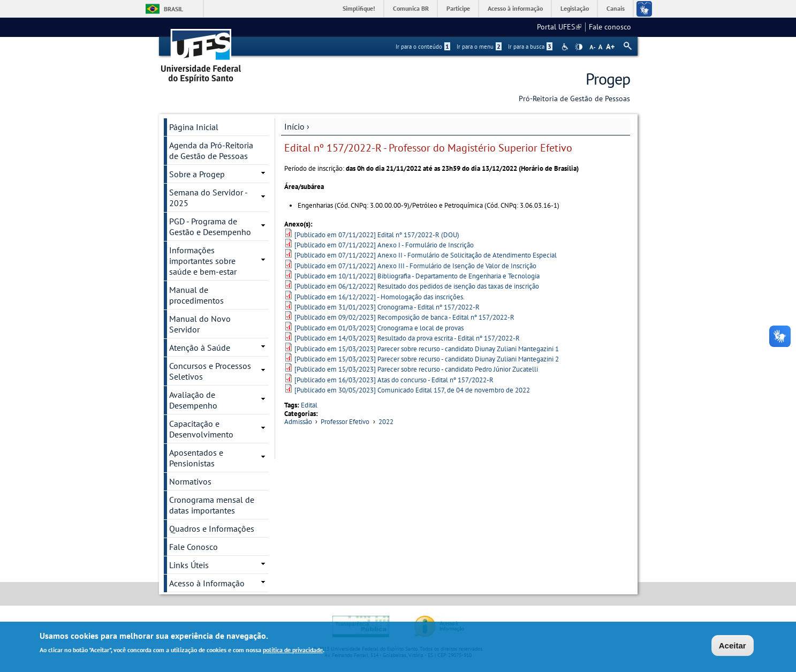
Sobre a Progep (197, 174)
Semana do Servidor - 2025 (209, 198)
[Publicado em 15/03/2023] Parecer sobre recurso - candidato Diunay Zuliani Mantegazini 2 (427, 359)
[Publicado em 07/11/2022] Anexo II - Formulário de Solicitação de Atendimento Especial (426, 255)
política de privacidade (293, 651)
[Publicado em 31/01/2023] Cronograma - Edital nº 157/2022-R (387, 307)
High (579, 47)
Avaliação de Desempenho (193, 400)
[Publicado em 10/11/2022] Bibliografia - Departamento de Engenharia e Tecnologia (417, 276)
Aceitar (733, 646)
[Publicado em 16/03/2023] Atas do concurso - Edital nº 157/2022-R (394, 380)
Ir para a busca (530, 47)
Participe (458, 8)
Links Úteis (189, 565)
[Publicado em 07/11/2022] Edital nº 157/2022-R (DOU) (377, 235)
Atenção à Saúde (200, 348)
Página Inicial (194, 127)
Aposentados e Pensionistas (196, 458)
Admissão (298, 422)
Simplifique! (359, 8)
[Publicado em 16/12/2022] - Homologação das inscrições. (380, 297)
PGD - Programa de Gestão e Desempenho (210, 226)
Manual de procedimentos (196, 295)
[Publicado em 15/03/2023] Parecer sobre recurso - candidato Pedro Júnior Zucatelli (416, 369)
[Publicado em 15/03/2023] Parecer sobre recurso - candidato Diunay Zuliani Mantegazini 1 (427, 349)
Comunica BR (411, 8)
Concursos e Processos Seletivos (210, 371)
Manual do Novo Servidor (200, 324)
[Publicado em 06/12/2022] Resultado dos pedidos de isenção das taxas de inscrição (417, 286)
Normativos (190, 481)
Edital (309, 405)
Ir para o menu (479, 47)
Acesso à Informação (207, 583)
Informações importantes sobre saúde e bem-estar (203, 261)
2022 (386, 422)
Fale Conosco (194, 547)
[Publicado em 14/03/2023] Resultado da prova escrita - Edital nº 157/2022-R (407, 338)
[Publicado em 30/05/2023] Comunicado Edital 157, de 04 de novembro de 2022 (412, 390)
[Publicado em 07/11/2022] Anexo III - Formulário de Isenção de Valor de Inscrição (415, 266)
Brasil (173, 9)
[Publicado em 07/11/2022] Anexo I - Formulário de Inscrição (384, 245)
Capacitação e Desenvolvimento (201, 429)
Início (294, 126)
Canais (616, 8)
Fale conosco (610, 27)
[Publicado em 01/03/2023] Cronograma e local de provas (379, 328)
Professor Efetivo (345, 422)
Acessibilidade (566, 47)
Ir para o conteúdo (423, 47)
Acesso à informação (515, 8)
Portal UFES (559, 27)
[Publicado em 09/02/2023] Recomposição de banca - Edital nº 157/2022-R (404, 317)
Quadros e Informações (212, 528)
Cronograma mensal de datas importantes (212, 505)
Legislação (575, 8)
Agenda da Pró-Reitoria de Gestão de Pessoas (211, 150)
